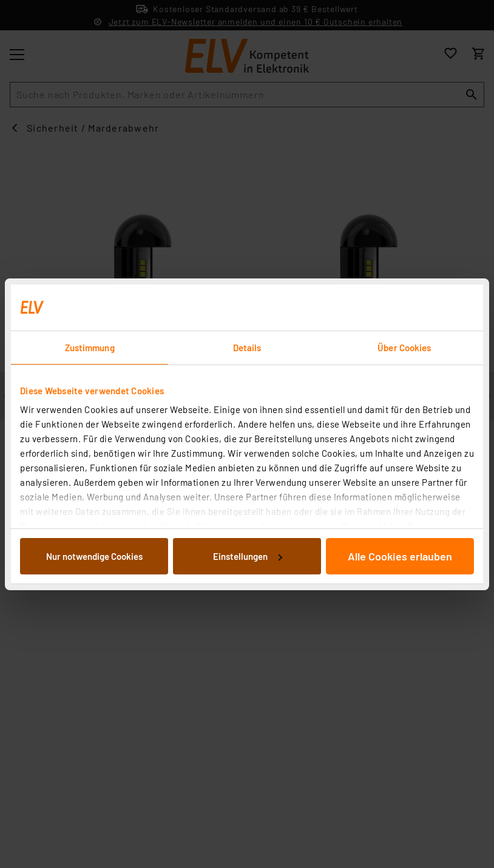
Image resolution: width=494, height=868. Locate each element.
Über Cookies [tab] (404, 348)
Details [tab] (247, 348)
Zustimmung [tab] (90, 348)
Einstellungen (248, 556)
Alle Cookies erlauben (400, 556)
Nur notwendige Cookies (94, 556)
